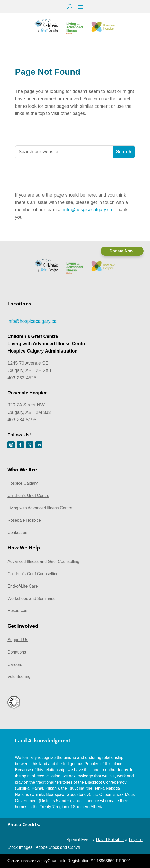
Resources (17, 611)
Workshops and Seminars (31, 598)
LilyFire (136, 840)
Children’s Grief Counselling (33, 574)
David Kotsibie (110, 840)
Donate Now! (122, 251)
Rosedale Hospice (24, 520)
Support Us (18, 640)
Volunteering (19, 676)
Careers (15, 664)
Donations (17, 652)
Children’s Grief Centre (28, 496)
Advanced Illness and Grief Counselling (43, 562)
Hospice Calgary (23, 483)
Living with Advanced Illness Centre (40, 508)
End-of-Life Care (23, 586)
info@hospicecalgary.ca (87, 210)
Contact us (17, 533)
